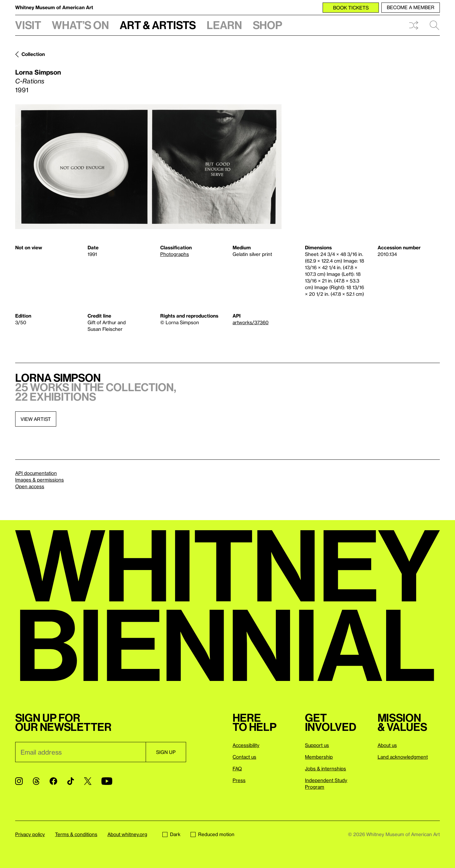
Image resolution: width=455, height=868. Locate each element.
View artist (36, 419)
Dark (171, 834)
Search (434, 25)
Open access (30, 486)
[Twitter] (88, 781)
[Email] (80, 752)
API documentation (36, 473)
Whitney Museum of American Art (54, 7)
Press (239, 780)
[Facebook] (53, 781)
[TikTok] (71, 781)
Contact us (244, 757)
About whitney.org (127, 834)
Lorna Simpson (38, 72)
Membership (319, 757)
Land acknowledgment (403, 757)
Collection (33, 54)
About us (387, 745)
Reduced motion (212, 834)
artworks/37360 (251, 322)
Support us (317, 745)
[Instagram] (19, 781)
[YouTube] (107, 781)
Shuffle (414, 25)
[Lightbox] (148, 167)
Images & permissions (39, 480)
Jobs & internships (325, 768)
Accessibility (246, 745)
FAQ (237, 768)
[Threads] (36, 781)
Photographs (175, 254)
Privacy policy (30, 834)
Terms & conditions (76, 834)
